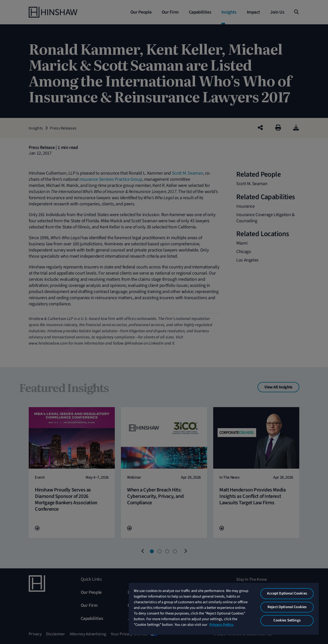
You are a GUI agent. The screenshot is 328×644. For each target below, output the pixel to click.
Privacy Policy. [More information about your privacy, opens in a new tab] (222, 625)
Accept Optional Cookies (287, 593)
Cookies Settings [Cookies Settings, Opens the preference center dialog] (287, 620)
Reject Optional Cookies (287, 607)
